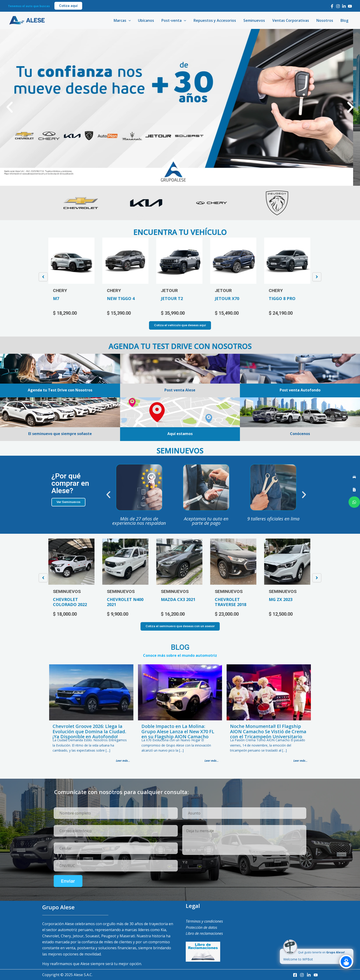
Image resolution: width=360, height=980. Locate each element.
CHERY (61, 291)
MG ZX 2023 (282, 599)
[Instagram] (338, 6)
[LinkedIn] (344, 6)
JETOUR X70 (228, 298)
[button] (10, 107)
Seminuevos (254, 20)
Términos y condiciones (204, 921)
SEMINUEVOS (68, 591)
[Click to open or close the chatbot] (346, 965)
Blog (344, 20)
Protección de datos (201, 927)
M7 (57, 298)
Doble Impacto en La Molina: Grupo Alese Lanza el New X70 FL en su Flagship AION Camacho (178, 731)
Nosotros (325, 20)
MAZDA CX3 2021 (179, 599)
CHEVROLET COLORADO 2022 (71, 602)
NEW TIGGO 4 (122, 298)
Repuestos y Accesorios (215, 20)
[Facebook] (332, 6)
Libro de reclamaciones (204, 933)
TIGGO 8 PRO (283, 298)
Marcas (122, 20)
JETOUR (170, 291)
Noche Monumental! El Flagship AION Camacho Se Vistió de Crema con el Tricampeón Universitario (268, 731)
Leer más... (123, 761)
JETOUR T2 (173, 298)
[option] (72, 277)
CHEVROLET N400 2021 (126, 602)
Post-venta (174, 20)
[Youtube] (350, 6)
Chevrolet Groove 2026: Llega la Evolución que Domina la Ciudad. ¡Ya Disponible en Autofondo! (89, 731)
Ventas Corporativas (291, 20)
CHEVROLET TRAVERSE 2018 (232, 602)
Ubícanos (146, 20)
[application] (129, 20)
